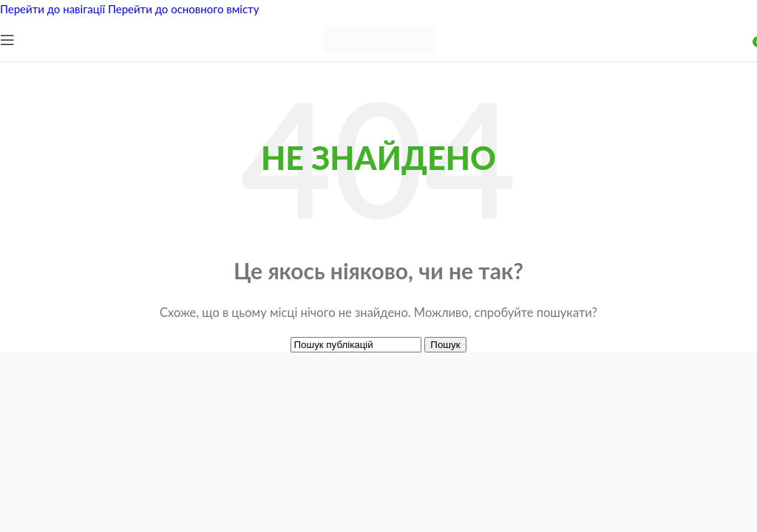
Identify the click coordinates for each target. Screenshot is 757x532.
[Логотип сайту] (378, 58)
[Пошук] (356, 345)
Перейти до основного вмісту (184, 9)
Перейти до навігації (54, 9)
